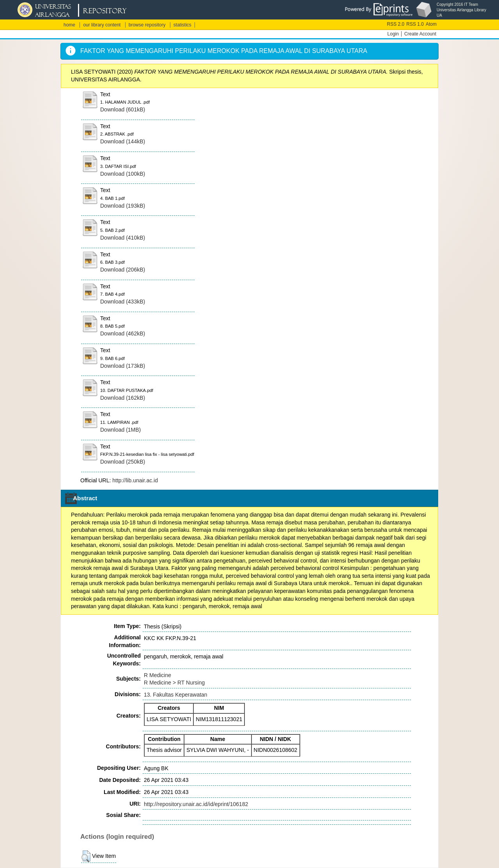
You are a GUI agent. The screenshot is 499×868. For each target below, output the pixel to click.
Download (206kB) (123, 270)
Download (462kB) (123, 333)
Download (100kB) (123, 174)
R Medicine (157, 675)
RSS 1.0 (415, 24)
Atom (431, 24)
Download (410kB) (123, 238)
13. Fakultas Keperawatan (176, 695)
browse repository (147, 25)
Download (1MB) (120, 430)
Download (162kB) (123, 398)
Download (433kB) (123, 302)
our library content (102, 25)
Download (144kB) (123, 141)
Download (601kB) (123, 109)
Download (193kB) (123, 206)
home (69, 25)
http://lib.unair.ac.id (135, 480)
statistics (182, 25)
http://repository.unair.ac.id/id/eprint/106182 (196, 804)
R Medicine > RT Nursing (174, 683)
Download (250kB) (123, 462)
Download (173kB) (123, 366)
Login (393, 34)
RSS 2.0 (396, 24)
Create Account (420, 34)
